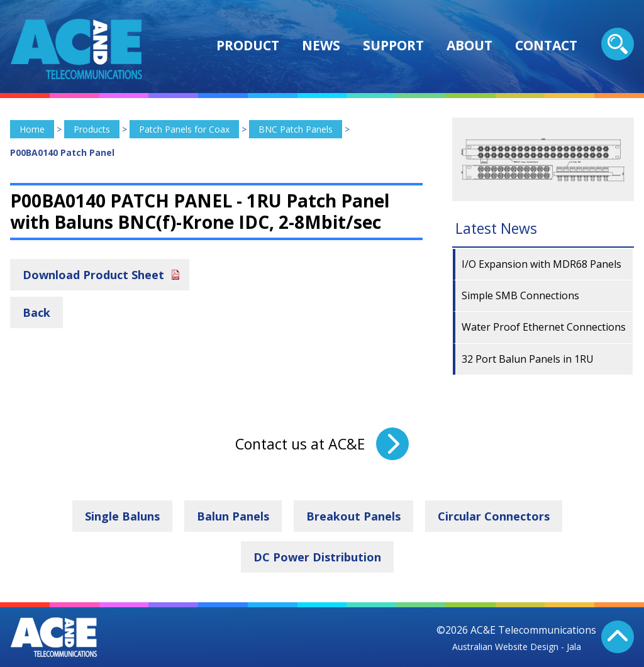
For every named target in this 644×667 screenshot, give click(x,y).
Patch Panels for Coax (184, 129)
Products (92, 129)
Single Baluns (122, 516)
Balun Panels (233, 516)
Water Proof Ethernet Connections (544, 327)
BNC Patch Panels (296, 129)
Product (248, 45)
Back (36, 312)
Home (32, 129)
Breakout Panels (353, 516)
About (469, 45)
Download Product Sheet (93, 275)
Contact (546, 45)
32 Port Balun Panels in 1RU (528, 359)
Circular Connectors (494, 516)
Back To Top (618, 637)
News (321, 45)
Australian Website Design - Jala (517, 647)
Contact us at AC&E (300, 444)
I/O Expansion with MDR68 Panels (541, 264)
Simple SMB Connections (520, 295)
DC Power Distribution (317, 557)
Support (393, 45)
